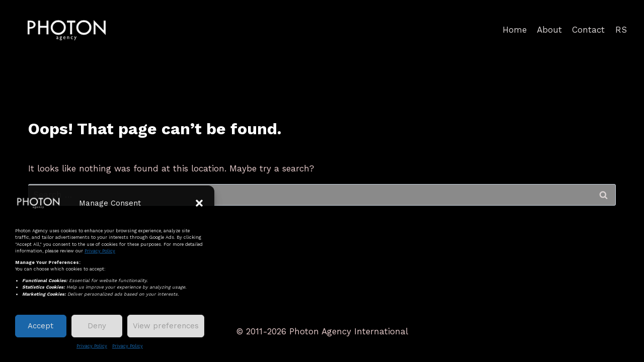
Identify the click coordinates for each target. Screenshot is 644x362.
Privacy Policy (100, 251)
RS (621, 30)
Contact (588, 30)
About (549, 30)
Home (515, 30)
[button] (199, 203)
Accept (41, 326)
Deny (97, 326)
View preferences (166, 326)
